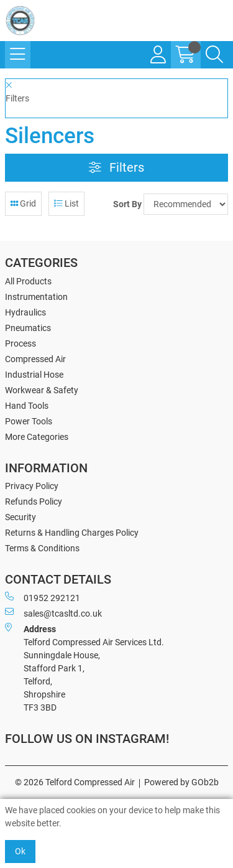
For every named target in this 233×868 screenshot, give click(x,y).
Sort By (127, 204)
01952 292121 (43, 597)
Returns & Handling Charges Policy (72, 533)
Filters (116, 168)
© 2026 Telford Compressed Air (75, 782)
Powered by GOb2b (181, 782)
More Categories (37, 437)
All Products (28, 281)
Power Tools (29, 421)
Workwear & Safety (42, 390)
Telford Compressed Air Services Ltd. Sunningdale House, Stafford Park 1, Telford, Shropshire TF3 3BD (85, 668)
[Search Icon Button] (214, 55)
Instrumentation (36, 297)
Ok (20, 851)
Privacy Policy (32, 486)
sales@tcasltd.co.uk (53, 613)
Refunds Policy (34, 502)
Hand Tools (27, 406)
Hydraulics (25, 312)
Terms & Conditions (42, 548)
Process (21, 343)
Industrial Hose (34, 375)
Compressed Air (35, 359)
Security (21, 517)
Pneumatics (28, 328)
